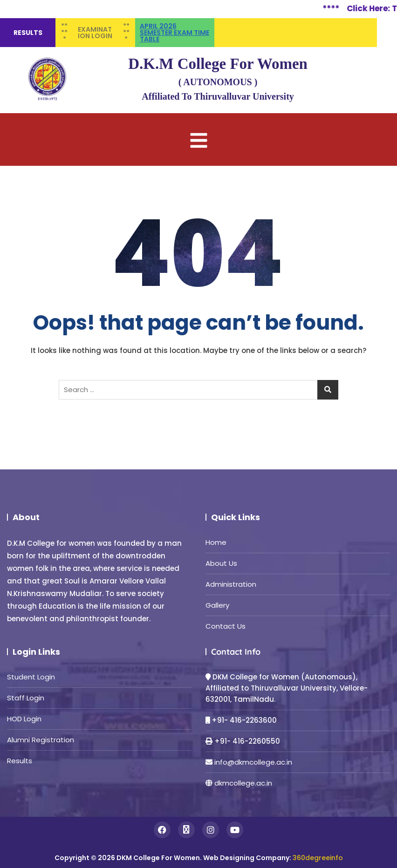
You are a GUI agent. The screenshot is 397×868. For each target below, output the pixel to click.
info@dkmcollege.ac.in (253, 762)
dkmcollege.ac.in (243, 783)
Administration (231, 584)
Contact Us (226, 626)
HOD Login (24, 719)
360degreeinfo (318, 858)
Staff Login (26, 698)
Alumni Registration (41, 740)
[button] (198, 139)
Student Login (31, 677)
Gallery (217, 605)
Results (20, 761)
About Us (221, 563)
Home (216, 542)
